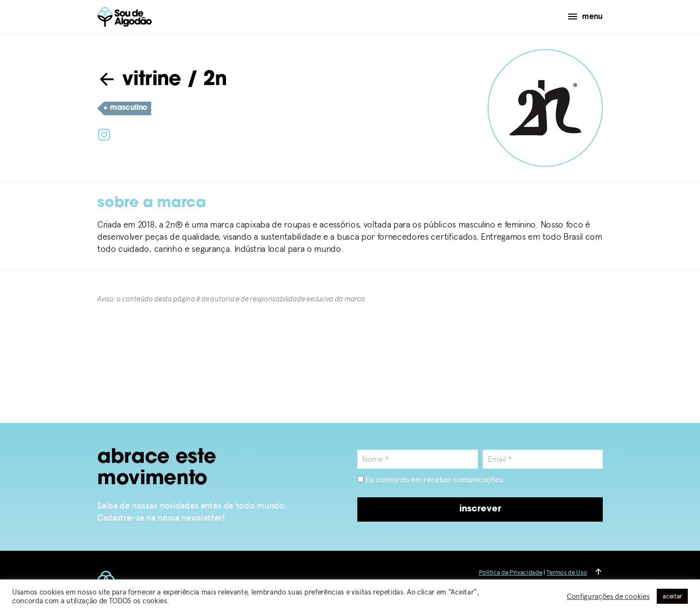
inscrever (480, 509)
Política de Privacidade (511, 572)
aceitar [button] (672, 596)
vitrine (139, 80)
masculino (126, 108)
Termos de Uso (567, 572)
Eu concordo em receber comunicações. (431, 480)
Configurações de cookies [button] (608, 596)
